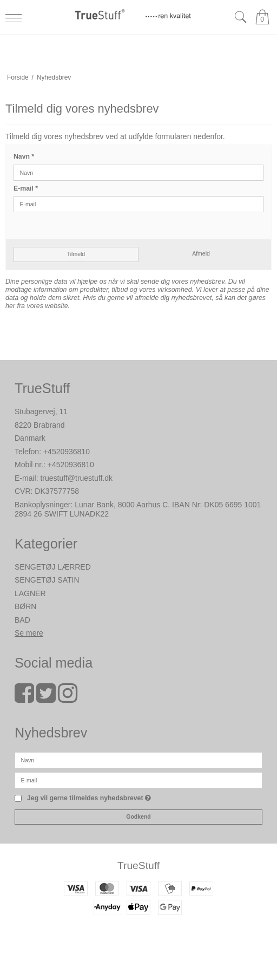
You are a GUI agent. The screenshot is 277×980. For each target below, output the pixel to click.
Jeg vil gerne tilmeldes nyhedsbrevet (89, 798)
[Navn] (138, 759)
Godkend (138, 816)
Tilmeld (76, 254)
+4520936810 (67, 452)
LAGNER (30, 593)
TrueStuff (138, 865)
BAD (22, 620)
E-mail (26, 188)
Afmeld (201, 253)
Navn (24, 156)
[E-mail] (138, 779)
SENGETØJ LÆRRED (53, 567)
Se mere (29, 633)
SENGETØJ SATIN (47, 580)
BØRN (25, 606)
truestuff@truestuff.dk (76, 478)
